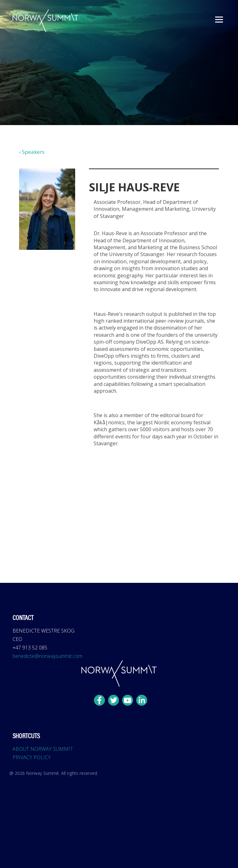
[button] (219, 20)
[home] (44, 21)
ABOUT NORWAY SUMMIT (43, 749)
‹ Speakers (32, 152)
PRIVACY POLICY (32, 757)
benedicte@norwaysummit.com (47, 656)
